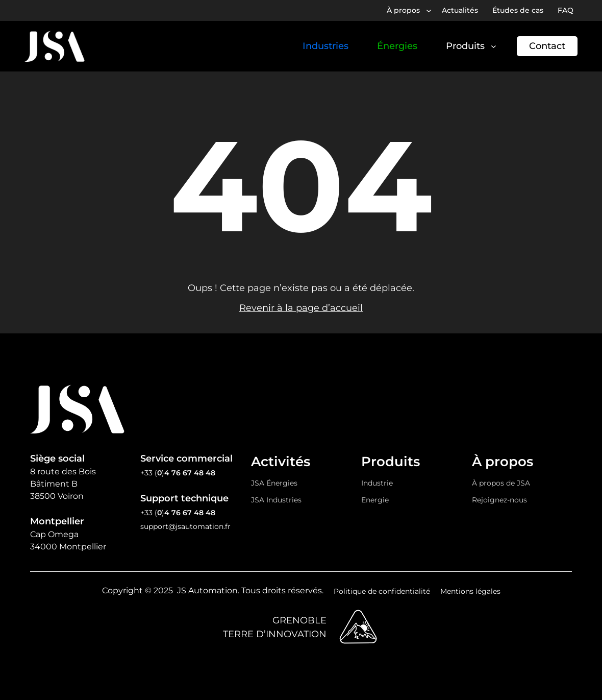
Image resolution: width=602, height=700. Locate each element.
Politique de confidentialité (382, 591)
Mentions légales (470, 591)
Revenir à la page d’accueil (301, 308)
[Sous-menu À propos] (429, 10)
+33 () (178, 473)
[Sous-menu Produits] (494, 46)
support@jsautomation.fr (185, 526)
